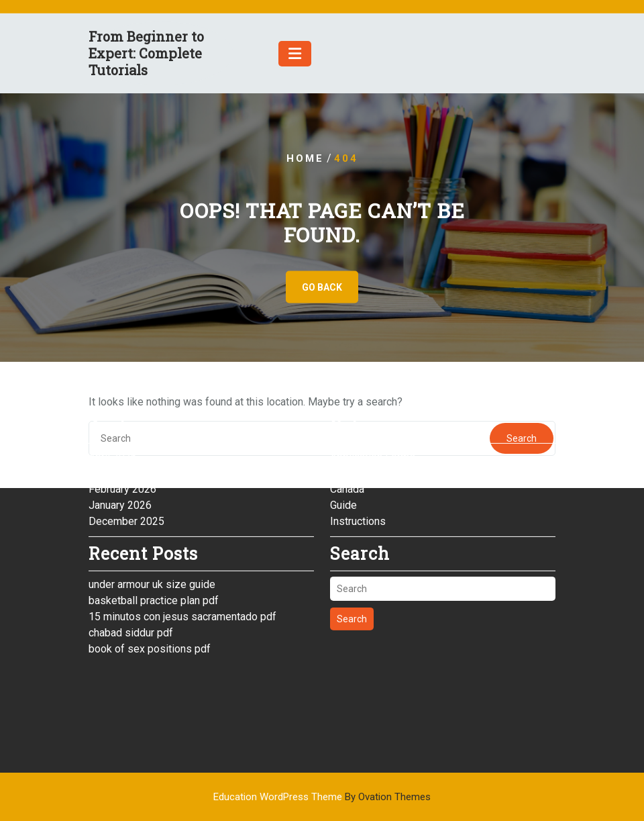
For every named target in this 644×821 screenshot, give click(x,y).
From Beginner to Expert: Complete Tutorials (146, 53)
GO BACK (322, 287)
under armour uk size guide (152, 545)
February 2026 (122, 449)
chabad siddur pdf (131, 593)
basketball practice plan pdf (154, 561)
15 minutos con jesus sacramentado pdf (182, 577)
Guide (343, 466)
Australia (351, 433)
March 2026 (116, 433)
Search (352, 580)
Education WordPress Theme (322, 797)
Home (305, 158)
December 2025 (126, 482)
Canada (347, 449)
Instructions (358, 482)
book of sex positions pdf (150, 609)
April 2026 (113, 417)
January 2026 (120, 466)
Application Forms (373, 417)
